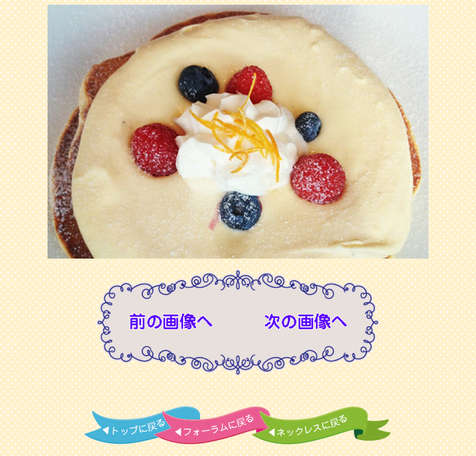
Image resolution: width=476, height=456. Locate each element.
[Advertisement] (238, 393)
